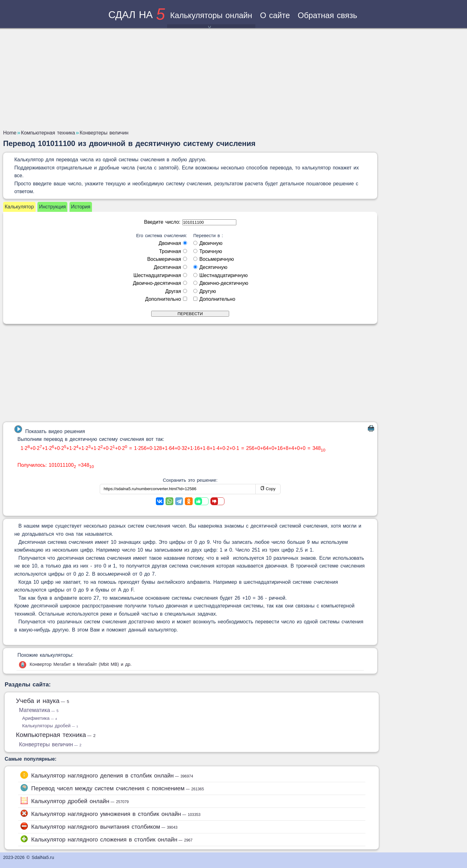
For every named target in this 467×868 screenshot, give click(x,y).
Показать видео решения (50, 430)
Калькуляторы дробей (50, 726)
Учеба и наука (43, 701)
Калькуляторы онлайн (211, 20)
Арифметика (40, 718)
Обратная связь (327, 15)
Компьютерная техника (56, 735)
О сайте (275, 15)
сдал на (137, 15)
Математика (39, 710)
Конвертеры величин (50, 744)
